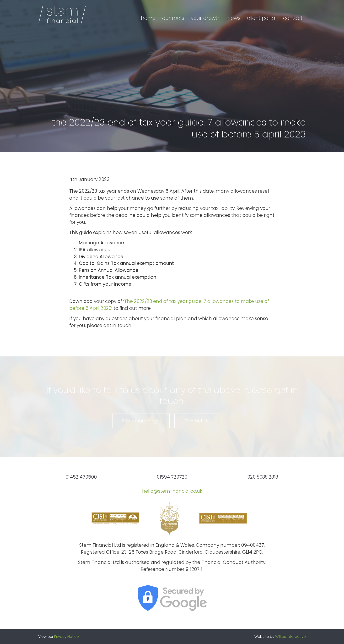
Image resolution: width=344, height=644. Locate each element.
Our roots (173, 18)
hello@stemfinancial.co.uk (172, 491)
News (234, 18)
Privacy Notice (67, 636)
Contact (293, 18)
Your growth (206, 18)
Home (148, 18)
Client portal (262, 18)
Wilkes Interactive (290, 636)
